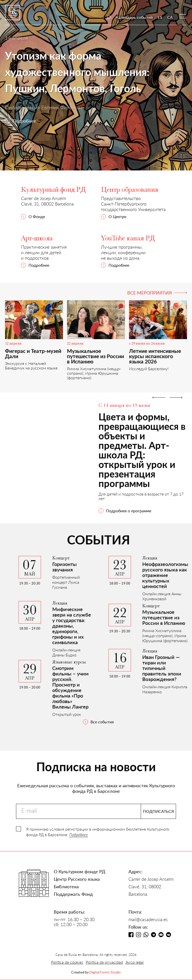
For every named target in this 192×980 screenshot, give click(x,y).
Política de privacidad (104, 962)
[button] (158, 454)
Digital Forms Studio (105, 972)
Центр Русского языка (77, 879)
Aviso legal (135, 962)
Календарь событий (134, 17)
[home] (12, 15)
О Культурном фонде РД (79, 871)
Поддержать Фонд (73, 894)
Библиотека (66, 887)
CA (170, 17)
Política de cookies (67, 962)
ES (160, 17)
